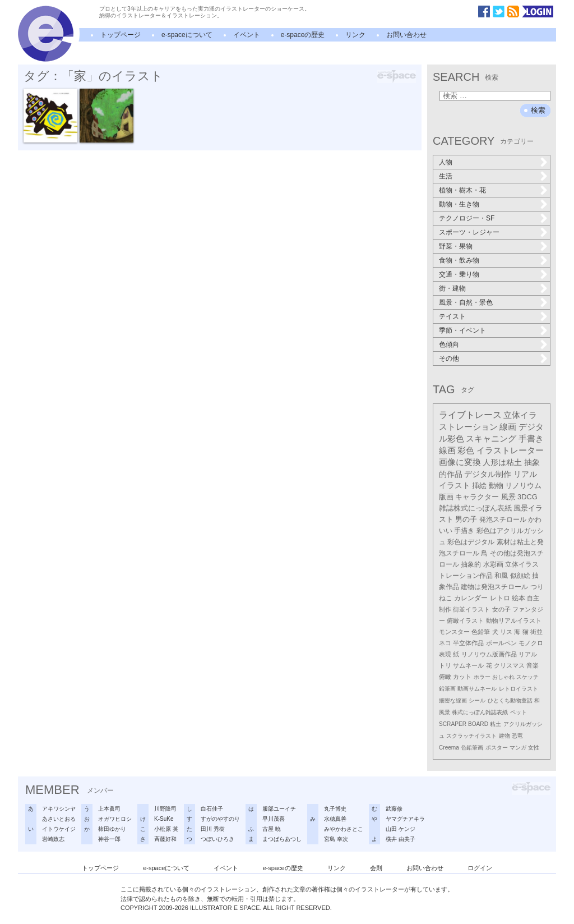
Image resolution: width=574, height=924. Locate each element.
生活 (446, 176)
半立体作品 (468, 643)
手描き (464, 531)
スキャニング (491, 439)
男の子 (466, 520)
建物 (504, 736)
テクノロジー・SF (467, 218)
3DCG (527, 497)
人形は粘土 (502, 462)
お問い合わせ (406, 35)
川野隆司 (165, 809)
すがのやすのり (220, 819)
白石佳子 (212, 809)
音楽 (533, 665)
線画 (508, 427)
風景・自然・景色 (466, 302)
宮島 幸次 (336, 839)
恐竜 (517, 736)
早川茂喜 (274, 819)
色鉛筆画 (472, 748)
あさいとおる (59, 819)
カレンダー (471, 598)
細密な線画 (453, 700)
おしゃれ (503, 677)
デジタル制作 (488, 474)
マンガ (518, 748)
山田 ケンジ (401, 829)
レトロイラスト (519, 689)
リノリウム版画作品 (489, 654)
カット (462, 677)
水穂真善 (335, 819)
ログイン (480, 868)
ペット (519, 712)
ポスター (497, 748)
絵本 (519, 598)
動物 (496, 486)
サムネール (468, 665)
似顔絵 (520, 576)
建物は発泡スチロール (494, 587)
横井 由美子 (401, 839)
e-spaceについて (187, 35)
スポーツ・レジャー (469, 232)
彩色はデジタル (471, 542)
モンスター (454, 632)
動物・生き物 (459, 204)
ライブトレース (470, 415)
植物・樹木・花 (462, 190)
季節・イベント (462, 330)
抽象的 (471, 564)
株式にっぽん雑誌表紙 (480, 712)
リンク (355, 35)
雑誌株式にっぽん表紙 (475, 508)
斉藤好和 (165, 839)
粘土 (496, 724)
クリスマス (509, 665)
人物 (446, 162)
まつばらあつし (282, 839)
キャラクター (477, 497)
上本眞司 (109, 809)
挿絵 (479, 486)
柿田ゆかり (112, 829)
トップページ (121, 35)
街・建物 (452, 288)
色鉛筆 (481, 632)
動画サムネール (477, 689)
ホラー (482, 677)
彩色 (466, 450)
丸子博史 (335, 809)
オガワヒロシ (115, 819)
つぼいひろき (217, 839)
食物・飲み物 (459, 260)
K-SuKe (164, 819)
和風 (501, 576)
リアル (528, 654)
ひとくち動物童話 (510, 700)
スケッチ (527, 677)
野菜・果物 (456, 246)
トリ (445, 665)
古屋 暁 (272, 829)
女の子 (501, 609)
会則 (376, 868)
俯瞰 (445, 677)
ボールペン (501, 643)
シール (477, 700)
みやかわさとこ (344, 829)
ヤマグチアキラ (405, 819)
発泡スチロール (503, 520)
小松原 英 (166, 829)
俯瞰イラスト (465, 620)
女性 (534, 748)
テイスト (452, 316)
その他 (449, 358)
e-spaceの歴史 (303, 35)
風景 (508, 497)
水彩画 (493, 564)
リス (506, 632)
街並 (536, 632)
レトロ (500, 598)
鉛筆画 (447, 689)
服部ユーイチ (279, 809)
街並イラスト (471, 609)
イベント (247, 35)
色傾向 (449, 344)
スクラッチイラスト (471, 736)
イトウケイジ (59, 829)
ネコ (445, 643)
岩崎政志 (53, 839)
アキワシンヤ (59, 809)
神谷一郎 (109, 839)
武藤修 (394, 809)
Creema (449, 748)
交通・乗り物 (459, 274)
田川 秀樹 (213, 829)
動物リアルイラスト (514, 620)
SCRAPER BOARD (464, 724)
